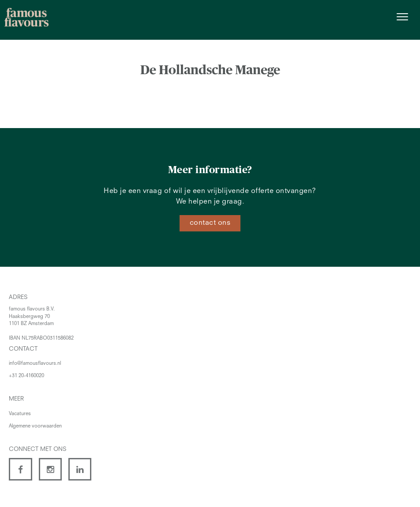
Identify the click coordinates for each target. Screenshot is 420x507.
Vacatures (20, 414)
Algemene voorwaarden (35, 426)
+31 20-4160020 (26, 376)
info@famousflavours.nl (35, 364)
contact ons (210, 223)
